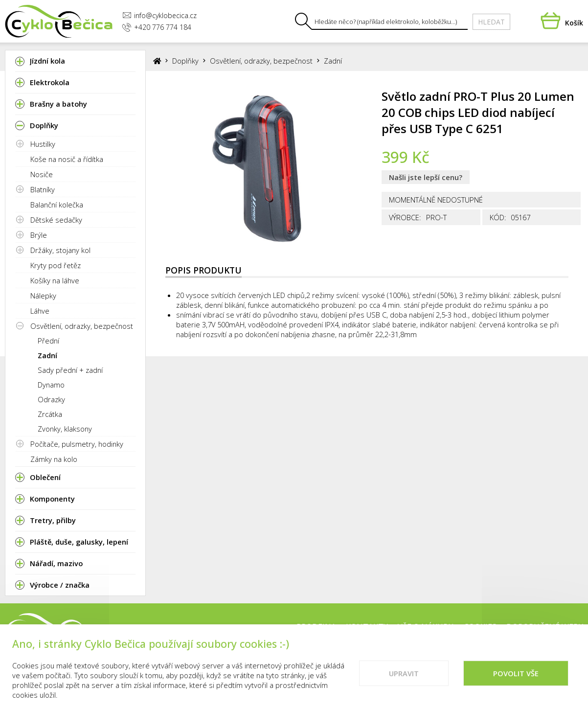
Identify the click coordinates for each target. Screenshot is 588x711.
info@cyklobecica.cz (159, 15)
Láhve (40, 311)
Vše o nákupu (426, 627)
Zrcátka (50, 414)
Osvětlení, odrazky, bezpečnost (82, 326)
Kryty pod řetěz (56, 265)
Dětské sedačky (56, 220)
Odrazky (51, 399)
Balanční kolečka (57, 205)
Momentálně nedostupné (436, 200)
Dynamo (51, 385)
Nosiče (42, 174)
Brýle (39, 235)
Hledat (491, 22)
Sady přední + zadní (70, 370)
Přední (48, 341)
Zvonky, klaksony (65, 429)
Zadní (47, 355)
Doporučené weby (545, 627)
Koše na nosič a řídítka (67, 159)
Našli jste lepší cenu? (426, 177)
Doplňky (185, 61)
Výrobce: (405, 217)
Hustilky (43, 144)
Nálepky (43, 296)
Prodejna (316, 627)
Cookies (480, 627)
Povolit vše (516, 680)
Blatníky (43, 189)
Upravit (404, 680)
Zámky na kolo (54, 459)
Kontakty (367, 627)
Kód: (498, 217)
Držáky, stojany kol (60, 250)
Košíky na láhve (55, 280)
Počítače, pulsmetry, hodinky (77, 444)
